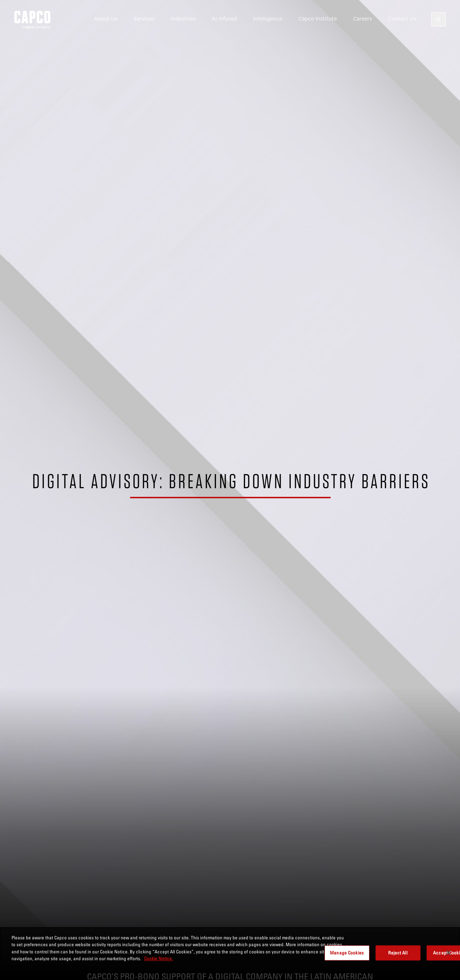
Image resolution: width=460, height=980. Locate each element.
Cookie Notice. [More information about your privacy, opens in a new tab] (158, 958)
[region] (230, 954)
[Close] (448, 953)
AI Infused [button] (224, 19)
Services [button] (144, 19)
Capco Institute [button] (318, 19)
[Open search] (438, 19)
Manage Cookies (347, 953)
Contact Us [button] (402, 19)
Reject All (398, 953)
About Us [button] (106, 19)
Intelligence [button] (268, 19)
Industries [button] (183, 19)
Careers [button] (362, 19)
